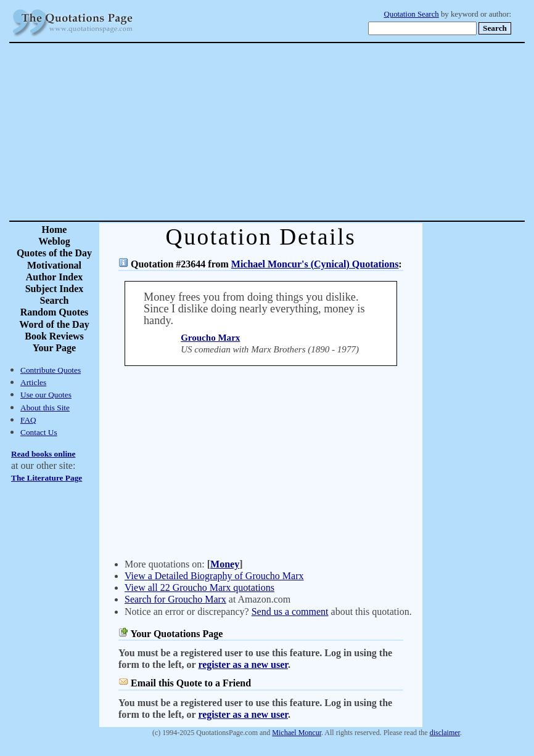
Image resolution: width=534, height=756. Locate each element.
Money (225, 564)
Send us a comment (290, 612)
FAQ (28, 420)
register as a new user (243, 665)
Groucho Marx (210, 338)
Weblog (54, 241)
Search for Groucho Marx (175, 599)
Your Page (54, 348)
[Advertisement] (310, 132)
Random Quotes (55, 312)
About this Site (45, 408)
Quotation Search (412, 14)
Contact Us (39, 432)
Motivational (54, 265)
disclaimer (445, 733)
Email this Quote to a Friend (191, 683)
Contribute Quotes (51, 370)
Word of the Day (54, 324)
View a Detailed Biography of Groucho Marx (214, 576)
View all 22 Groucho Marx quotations (199, 587)
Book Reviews (54, 336)
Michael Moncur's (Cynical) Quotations (315, 264)
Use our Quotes (46, 395)
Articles (33, 382)
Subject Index (55, 289)
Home (55, 230)
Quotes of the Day (54, 253)
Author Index (55, 277)
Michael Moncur (297, 733)
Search (55, 300)
